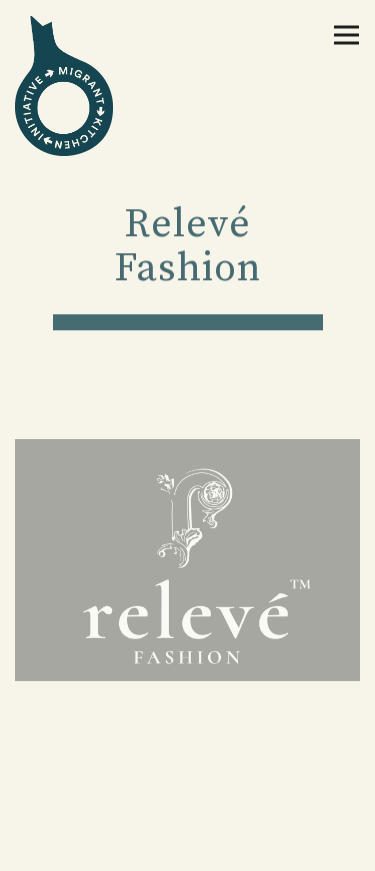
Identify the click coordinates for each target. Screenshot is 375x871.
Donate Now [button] (187, 795)
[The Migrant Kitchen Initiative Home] (85, 85)
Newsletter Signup (187, 846)
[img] (187, 561)
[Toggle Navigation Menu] (346, 35)
